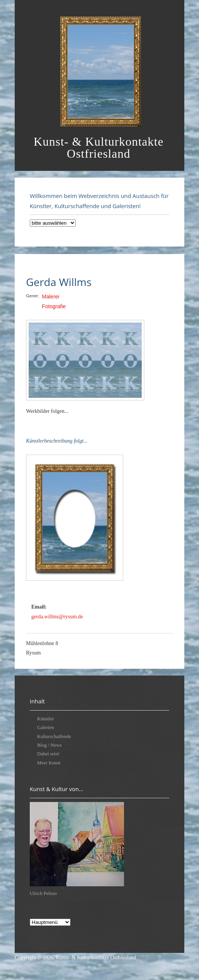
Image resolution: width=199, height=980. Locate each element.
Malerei (51, 297)
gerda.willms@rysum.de (57, 617)
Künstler (46, 719)
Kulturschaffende (54, 736)
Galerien (46, 727)
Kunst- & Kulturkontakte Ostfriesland (96, 958)
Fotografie (54, 306)
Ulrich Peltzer (44, 893)
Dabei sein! (49, 754)
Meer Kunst (49, 763)
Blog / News (50, 745)
